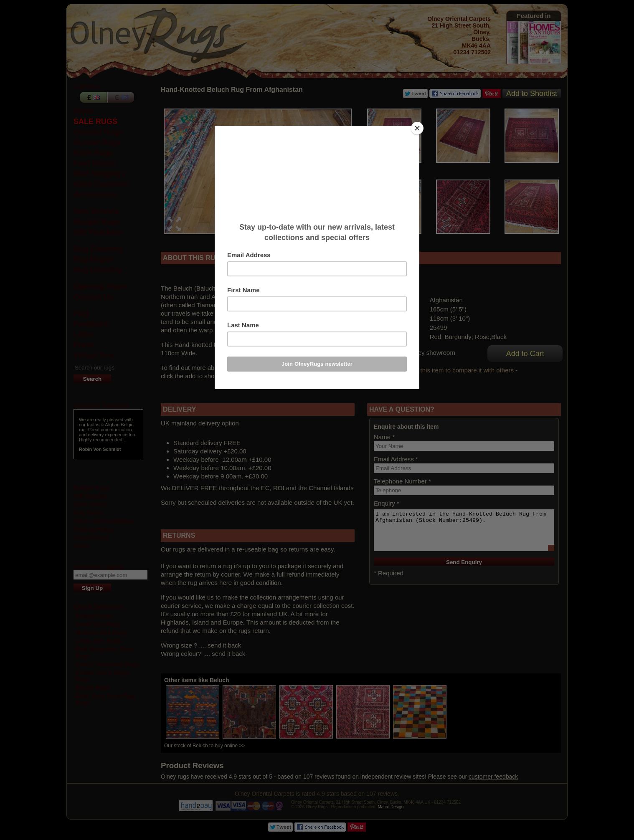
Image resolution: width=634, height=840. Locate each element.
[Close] (417, 128)
